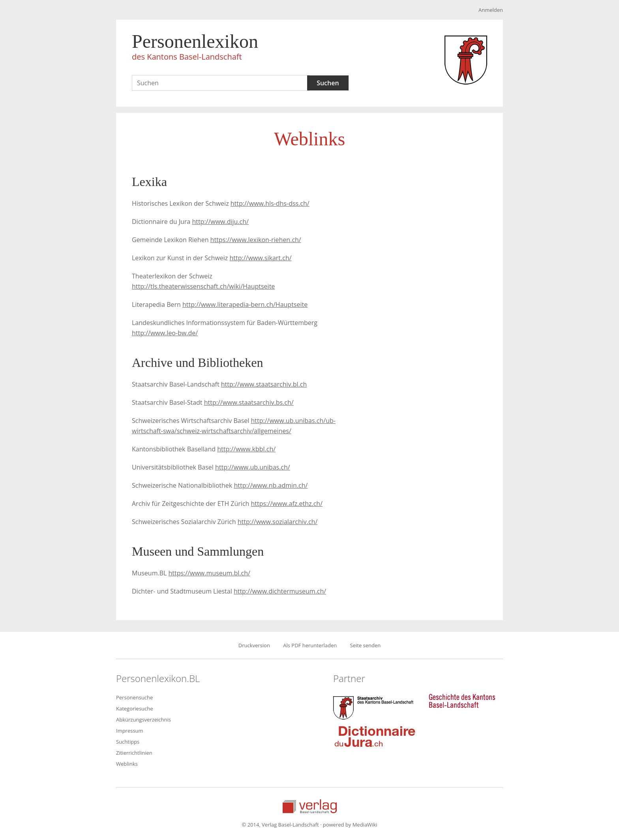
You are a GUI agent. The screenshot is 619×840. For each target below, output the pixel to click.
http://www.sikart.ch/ (260, 258)
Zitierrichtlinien (134, 753)
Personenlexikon (195, 48)
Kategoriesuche (135, 708)
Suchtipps (128, 742)
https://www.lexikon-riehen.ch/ (256, 240)
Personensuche (134, 697)
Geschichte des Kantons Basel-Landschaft (462, 701)
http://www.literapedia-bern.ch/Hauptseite (245, 304)
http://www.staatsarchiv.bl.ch (264, 384)
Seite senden (366, 645)
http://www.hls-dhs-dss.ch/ (270, 203)
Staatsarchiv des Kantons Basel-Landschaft (375, 707)
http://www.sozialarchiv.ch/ (278, 522)
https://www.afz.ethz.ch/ (287, 504)
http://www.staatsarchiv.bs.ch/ (249, 402)
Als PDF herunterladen (310, 645)
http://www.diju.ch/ (220, 222)
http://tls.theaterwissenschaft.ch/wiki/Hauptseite (203, 286)
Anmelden (491, 10)
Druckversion (254, 645)
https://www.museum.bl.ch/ (209, 573)
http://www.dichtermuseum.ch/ (280, 591)
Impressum (130, 731)
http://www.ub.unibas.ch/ (253, 467)
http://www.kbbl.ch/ (246, 449)
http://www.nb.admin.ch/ (271, 485)
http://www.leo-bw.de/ (165, 333)
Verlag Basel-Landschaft (310, 806)
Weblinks (127, 764)
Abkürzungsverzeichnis (143, 720)
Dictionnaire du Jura (375, 736)
